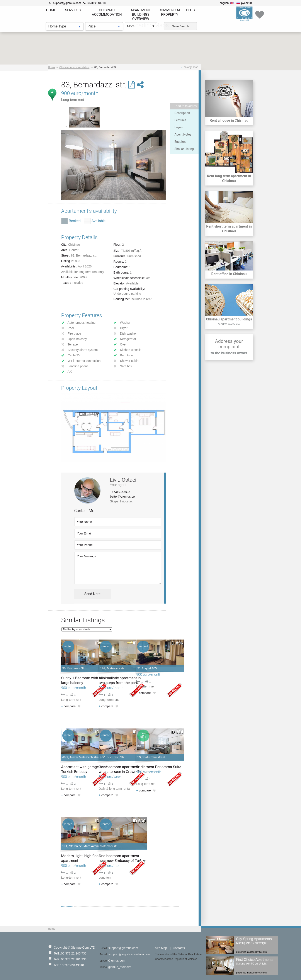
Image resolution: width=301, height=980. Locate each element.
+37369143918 (120, 492)
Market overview (229, 324)
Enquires (180, 142)
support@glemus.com (123, 948)
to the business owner (229, 353)
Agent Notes (183, 134)
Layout (179, 127)
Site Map (161, 948)
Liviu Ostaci (123, 480)
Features (180, 120)
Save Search (180, 26)
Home (52, 67)
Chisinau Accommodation (74, 67)
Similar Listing (184, 149)
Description (182, 113)
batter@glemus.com (124, 497)
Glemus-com (117, 961)
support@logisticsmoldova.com (129, 954)
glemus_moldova (120, 967)
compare (69, 706)
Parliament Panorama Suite (159, 767)
